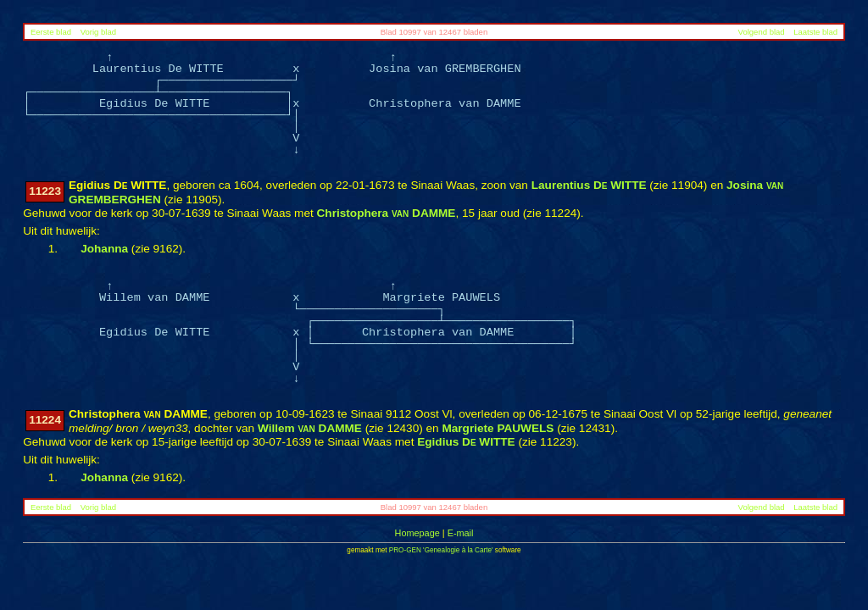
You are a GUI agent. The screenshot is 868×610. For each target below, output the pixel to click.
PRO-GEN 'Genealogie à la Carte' (441, 550)
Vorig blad (98, 32)
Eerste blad (51, 32)
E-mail (461, 533)
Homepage (417, 533)
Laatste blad (815, 32)
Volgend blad (762, 32)
